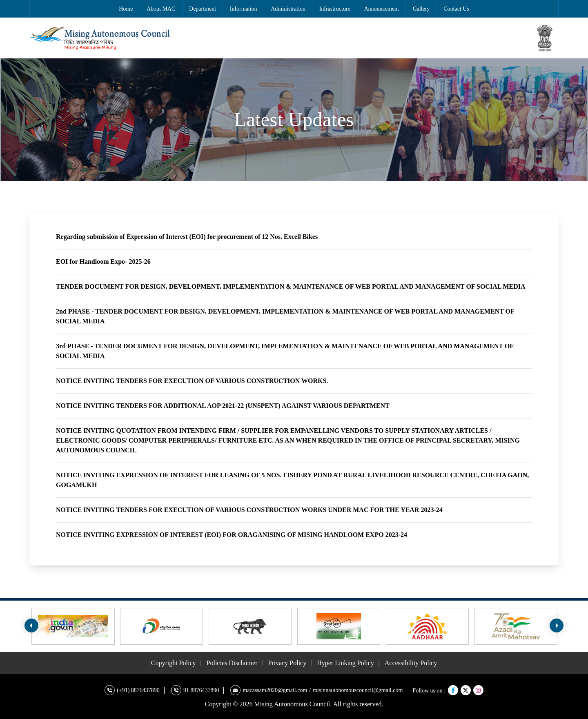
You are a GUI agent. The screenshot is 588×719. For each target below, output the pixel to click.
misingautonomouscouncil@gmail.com (358, 690)
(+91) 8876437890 (138, 690)
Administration (288, 9)
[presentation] (31, 626)
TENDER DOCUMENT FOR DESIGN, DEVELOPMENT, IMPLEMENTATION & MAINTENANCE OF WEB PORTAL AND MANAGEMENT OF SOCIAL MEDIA (291, 286)
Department (203, 9)
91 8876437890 (201, 690)
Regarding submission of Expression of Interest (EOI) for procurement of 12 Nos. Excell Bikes (187, 237)
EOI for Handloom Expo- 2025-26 (103, 262)
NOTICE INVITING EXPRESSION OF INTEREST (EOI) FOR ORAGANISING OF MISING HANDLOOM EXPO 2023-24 (232, 535)
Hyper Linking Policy (345, 663)
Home (126, 9)
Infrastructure (335, 9)
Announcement (381, 9)
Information (244, 9)
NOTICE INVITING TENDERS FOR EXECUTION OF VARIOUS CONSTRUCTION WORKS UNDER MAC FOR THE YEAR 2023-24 (249, 510)
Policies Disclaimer (232, 663)
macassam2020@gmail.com (275, 690)
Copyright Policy (174, 663)
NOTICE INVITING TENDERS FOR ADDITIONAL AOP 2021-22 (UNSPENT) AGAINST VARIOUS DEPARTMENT (223, 406)
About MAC (161, 9)
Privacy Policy (287, 663)
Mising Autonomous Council (292, 704)
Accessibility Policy (411, 663)
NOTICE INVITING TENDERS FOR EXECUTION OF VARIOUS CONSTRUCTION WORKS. (192, 381)
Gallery (421, 9)
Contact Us (456, 9)
